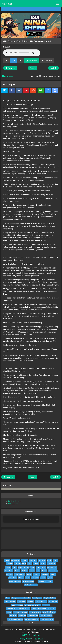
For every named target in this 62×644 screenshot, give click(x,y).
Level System (37, 598)
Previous (10, 68)
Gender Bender (24, 567)
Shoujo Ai (35, 578)
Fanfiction (13, 578)
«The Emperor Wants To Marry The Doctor (22, 41)
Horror (44, 571)
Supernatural (52, 567)
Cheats (9, 612)
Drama (29, 574)
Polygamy (13, 616)
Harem (7, 560)
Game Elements (10, 601)
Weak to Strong (35, 612)
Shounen (9, 574)
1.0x (13, 60)
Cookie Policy (35, 635)
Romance (42, 560)
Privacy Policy (25, 639)
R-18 (8, 598)
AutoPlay (47, 61)
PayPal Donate (14, 501)
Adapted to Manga (47, 619)
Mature (17, 564)
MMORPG (46, 605)
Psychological (20, 574)
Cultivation (21, 601)
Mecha (8, 567)
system (50, 578)
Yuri (38, 571)
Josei (14, 567)
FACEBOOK (13, 504)
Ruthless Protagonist (15, 619)
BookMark (7, 76)
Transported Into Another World (18, 608)
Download (32, 61)
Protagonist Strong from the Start (43, 608)
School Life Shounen (45, 581)
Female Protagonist (21, 612)
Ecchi (55, 560)
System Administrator (33, 605)
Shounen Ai (53, 571)
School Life (9, 571)
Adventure (51, 564)
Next (53, 68)
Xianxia (43, 564)
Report (33, 68)
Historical (45, 574)
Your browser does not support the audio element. (22, 53)
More (31, 622)
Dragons (30, 601)
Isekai (43, 578)
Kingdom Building (50, 598)
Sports (53, 574)
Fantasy (25, 560)
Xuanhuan (33, 560)
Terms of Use (38, 639)
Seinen (32, 571)
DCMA (24, 635)
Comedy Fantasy (15, 581)
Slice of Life (41, 567)
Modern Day (53, 601)
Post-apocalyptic (46, 616)
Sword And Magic (49, 612)
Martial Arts (15, 560)
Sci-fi (24, 564)
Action (36, 564)
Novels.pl (7, 4)
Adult (49, 560)
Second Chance (17, 605)
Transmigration (28, 581)
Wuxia (17, 571)
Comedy (10, 564)
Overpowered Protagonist (21, 598)
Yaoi (30, 564)
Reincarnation (33, 616)
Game (28, 578)
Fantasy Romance (31, 585)
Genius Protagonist (32, 619)
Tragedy (36, 574)
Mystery (24, 571)
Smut (33, 567)
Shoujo (21, 578)
